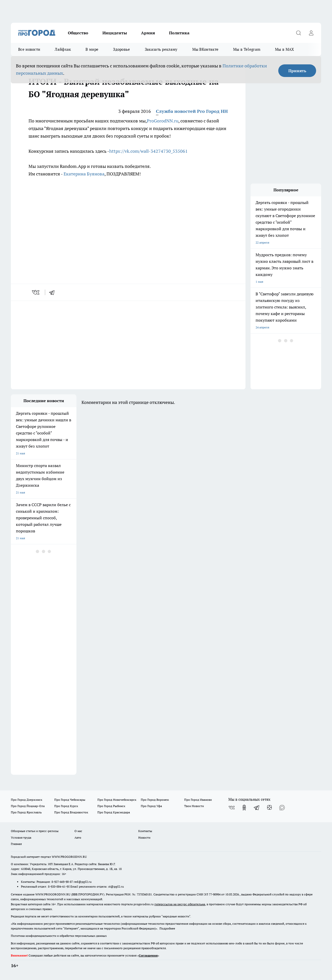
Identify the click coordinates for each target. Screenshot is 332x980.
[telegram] (53, 292)
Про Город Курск (66, 806)
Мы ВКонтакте (205, 49)
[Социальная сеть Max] (282, 808)
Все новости (29, 49)
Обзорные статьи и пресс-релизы (35, 831)
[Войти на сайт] (311, 33)
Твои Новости (194, 806)
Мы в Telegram (247, 49)
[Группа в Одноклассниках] (244, 808)
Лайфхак (63, 49)
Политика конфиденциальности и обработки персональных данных (59, 936)
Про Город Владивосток (71, 812)
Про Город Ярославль (26, 812)
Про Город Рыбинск (111, 806)
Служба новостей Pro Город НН (192, 111)
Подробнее (167, 928)
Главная (16, 844)
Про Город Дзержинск (26, 800)
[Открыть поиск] (298, 33)
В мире (92, 49)
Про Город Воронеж (155, 800)
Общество (78, 33)
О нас (78, 831)
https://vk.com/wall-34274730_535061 (148, 151)
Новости (144, 837)
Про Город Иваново (198, 800)
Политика (179, 33)
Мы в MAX (284, 49)
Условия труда (21, 837)
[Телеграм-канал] (257, 808)
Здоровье (121, 49)
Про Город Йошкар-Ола (28, 806)
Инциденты (115, 33)
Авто (78, 837)
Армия (148, 33)
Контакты (145, 831)
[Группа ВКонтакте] (232, 808)
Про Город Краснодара (114, 812)
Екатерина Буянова (84, 174)
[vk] (36, 292)
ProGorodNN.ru (163, 121)
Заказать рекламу (161, 49)
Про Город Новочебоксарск (117, 800)
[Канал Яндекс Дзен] (269, 808)
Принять (297, 71)
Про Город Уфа (151, 806)
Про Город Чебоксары (70, 800)
